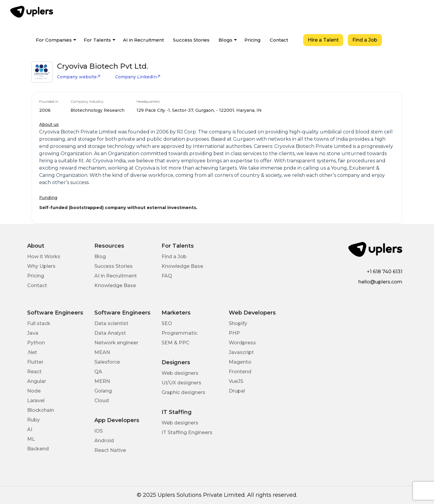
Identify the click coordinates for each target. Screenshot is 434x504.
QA (98, 372)
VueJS (236, 381)
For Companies (54, 40)
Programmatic (179, 333)
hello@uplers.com (380, 282)
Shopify (238, 323)
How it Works (44, 257)
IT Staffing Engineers (187, 432)
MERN (102, 381)
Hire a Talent (323, 40)
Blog (100, 257)
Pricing (253, 40)
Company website (79, 77)
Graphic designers (183, 392)
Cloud (102, 401)
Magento (240, 362)
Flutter (35, 362)
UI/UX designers (181, 383)
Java (33, 333)
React (34, 372)
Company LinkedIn (138, 77)
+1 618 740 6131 (385, 272)
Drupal (237, 391)
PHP (234, 333)
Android (104, 441)
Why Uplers (41, 266)
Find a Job (365, 40)
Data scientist (111, 323)
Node (34, 391)
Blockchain (41, 410)
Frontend (240, 372)
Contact (279, 40)
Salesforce (107, 362)
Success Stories (191, 40)
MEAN (102, 352)
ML (31, 439)
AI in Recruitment (143, 40)
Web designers (180, 373)
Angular (37, 381)
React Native (110, 450)
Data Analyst (110, 333)
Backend (38, 449)
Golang (103, 391)
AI (30, 429)
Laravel (36, 401)
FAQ (167, 276)
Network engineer (116, 343)
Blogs (225, 40)
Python (36, 343)
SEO (167, 323)
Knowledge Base (115, 285)
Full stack (39, 323)
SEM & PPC (176, 343)
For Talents (97, 40)
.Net (32, 352)
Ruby (33, 420)
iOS (99, 431)
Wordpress (242, 343)
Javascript (241, 352)
